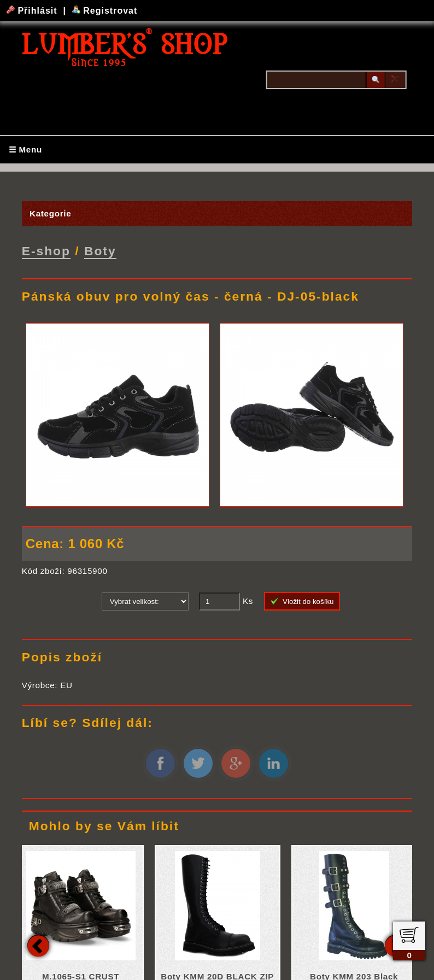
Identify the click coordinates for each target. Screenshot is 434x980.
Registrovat (105, 11)
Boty (100, 250)
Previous (38, 944)
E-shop (46, 250)
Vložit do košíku (302, 601)
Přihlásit (33, 11)
